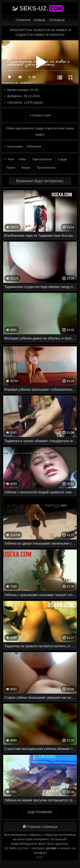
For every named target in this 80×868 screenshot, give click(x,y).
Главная (23, 20)
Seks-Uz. (41, 8)
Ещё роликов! (40, 812)
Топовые (57, 20)
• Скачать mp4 (40, 115)
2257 (40, 857)
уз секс (51, 848)
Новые (40, 20)
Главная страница (40, 827)
